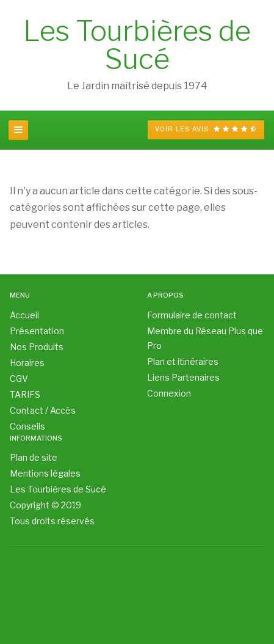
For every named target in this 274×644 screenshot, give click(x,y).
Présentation (37, 331)
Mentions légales (45, 473)
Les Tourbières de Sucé (58, 489)
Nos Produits (37, 347)
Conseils (27, 426)
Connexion (169, 393)
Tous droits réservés (52, 521)
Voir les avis (206, 129)
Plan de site (34, 457)
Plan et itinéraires (183, 361)
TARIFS (25, 394)
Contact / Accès (43, 410)
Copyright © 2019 (45, 505)
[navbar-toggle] (18, 130)
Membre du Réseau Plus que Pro (205, 338)
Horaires (27, 363)
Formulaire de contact (192, 315)
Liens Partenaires (183, 377)
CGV (19, 379)
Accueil (24, 315)
